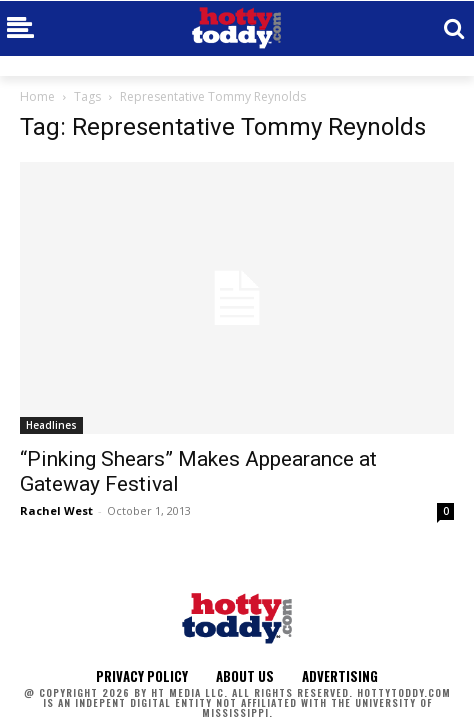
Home (37, 96)
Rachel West (56, 510)
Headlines (51, 425)
